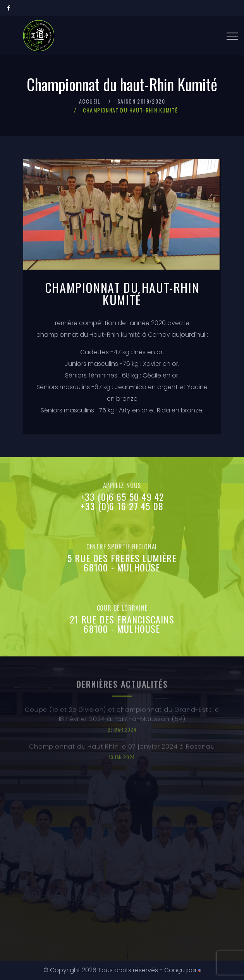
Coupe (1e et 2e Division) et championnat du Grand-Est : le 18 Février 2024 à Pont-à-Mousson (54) (122, 718)
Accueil (90, 101)
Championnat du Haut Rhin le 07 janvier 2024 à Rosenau (122, 750)
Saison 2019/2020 (141, 101)
